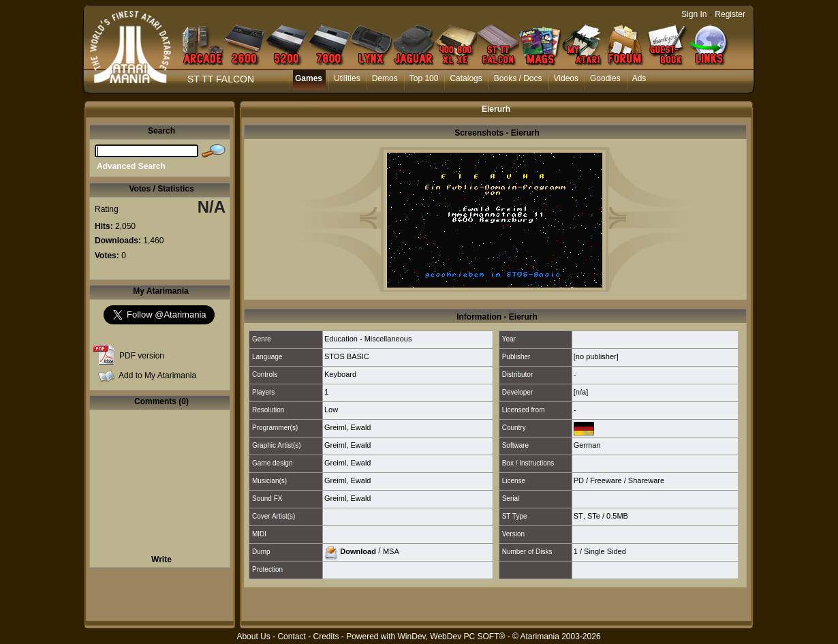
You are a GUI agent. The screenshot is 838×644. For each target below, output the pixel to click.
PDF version (142, 356)
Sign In (694, 14)
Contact (291, 637)
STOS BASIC (347, 356)
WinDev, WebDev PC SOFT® (452, 637)
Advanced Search (131, 166)
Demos (385, 78)
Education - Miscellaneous (368, 339)
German (587, 445)
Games (309, 78)
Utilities (347, 78)
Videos (566, 78)
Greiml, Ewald (347, 427)
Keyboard (340, 374)
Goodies (605, 78)
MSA (391, 551)
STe (594, 516)
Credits (326, 637)
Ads (639, 78)
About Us (253, 637)
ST (578, 516)
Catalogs (466, 78)
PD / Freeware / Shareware (619, 480)
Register (730, 14)
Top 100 (424, 78)
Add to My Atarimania (157, 375)
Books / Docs (518, 78)
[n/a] (581, 392)
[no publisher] (596, 356)
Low (331, 410)
